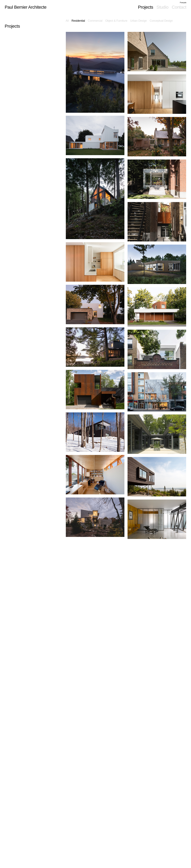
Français (183, 3)
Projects (145, 7)
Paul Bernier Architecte (26, 7)
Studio (162, 7)
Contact (179, 7)
